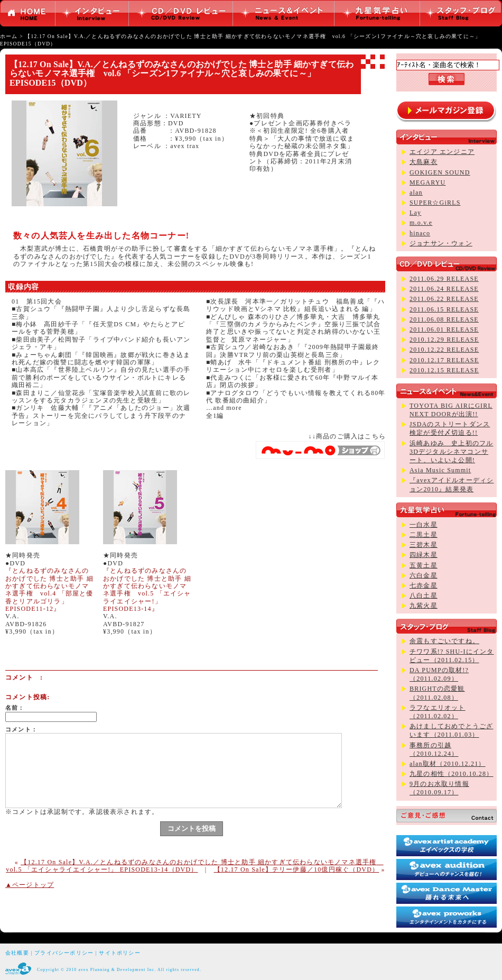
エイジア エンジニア (442, 152)
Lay (415, 213)
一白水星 (424, 525)
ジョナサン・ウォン (441, 243)
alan (416, 193)
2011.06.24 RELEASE (444, 289)
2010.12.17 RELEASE (444, 360)
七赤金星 (424, 585)
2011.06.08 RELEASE (444, 319)
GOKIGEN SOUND (440, 172)
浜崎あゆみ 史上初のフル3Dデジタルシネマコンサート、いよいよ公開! (451, 452)
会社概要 (17, 953)
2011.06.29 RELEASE (444, 279)
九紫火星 (424, 606)
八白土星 (424, 596)
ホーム (9, 36)
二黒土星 (424, 535)
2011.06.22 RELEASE (444, 299)
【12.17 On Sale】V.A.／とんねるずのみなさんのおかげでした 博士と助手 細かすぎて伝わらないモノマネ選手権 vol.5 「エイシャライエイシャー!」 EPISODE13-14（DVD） (194, 866)
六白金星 (424, 575)
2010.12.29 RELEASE (444, 340)
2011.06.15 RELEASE (444, 309)
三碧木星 (424, 545)
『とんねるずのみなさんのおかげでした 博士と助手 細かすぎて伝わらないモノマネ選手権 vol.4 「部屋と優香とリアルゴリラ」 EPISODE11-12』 (49, 590)
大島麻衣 (424, 162)
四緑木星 (424, 555)
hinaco (420, 233)
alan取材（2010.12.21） (448, 764)
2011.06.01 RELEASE (444, 329)
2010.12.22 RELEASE (444, 350)
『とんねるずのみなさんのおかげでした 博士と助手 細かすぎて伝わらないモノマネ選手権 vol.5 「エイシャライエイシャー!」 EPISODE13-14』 (147, 590)
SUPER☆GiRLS (435, 203)
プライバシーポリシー (64, 953)
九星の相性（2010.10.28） (451, 774)
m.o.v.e (421, 223)
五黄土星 (424, 565)
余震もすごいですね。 (444, 641)
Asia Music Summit (440, 470)
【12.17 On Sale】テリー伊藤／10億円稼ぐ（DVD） (297, 869)
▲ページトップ (30, 885)
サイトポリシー (119, 953)
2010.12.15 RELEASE (444, 370)
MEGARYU (427, 182)
